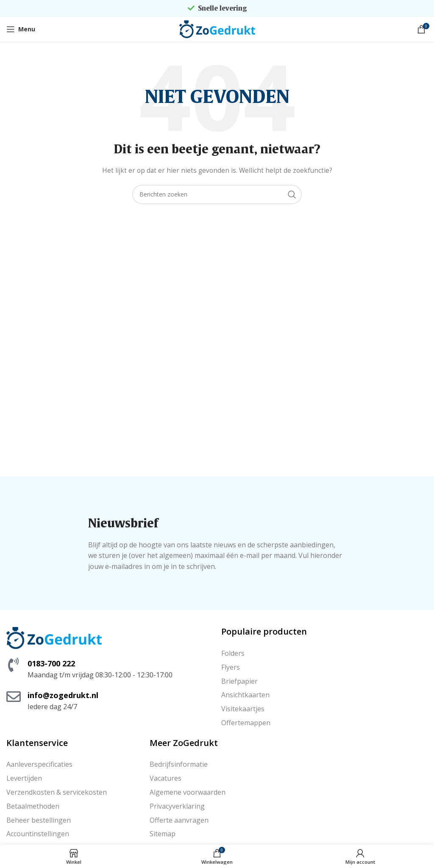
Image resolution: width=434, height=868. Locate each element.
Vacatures (166, 778)
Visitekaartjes (243, 709)
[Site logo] (217, 29)
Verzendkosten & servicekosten (57, 792)
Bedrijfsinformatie (179, 764)
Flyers (231, 667)
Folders (233, 653)
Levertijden (24, 778)
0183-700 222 (51, 663)
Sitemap (163, 834)
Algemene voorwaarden (188, 792)
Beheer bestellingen (39, 820)
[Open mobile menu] (21, 29)
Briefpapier (239, 681)
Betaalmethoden (33, 806)
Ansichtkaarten (245, 695)
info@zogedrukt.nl (63, 695)
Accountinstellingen (38, 834)
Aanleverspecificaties (39, 764)
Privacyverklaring (177, 806)
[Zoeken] (217, 194)
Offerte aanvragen (179, 820)
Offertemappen (246, 723)
